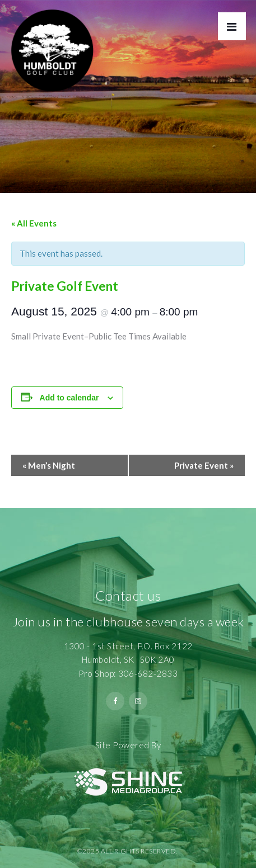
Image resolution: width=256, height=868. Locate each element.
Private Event (204, 465)
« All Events (34, 223)
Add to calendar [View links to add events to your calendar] (69, 398)
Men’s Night (49, 465)
